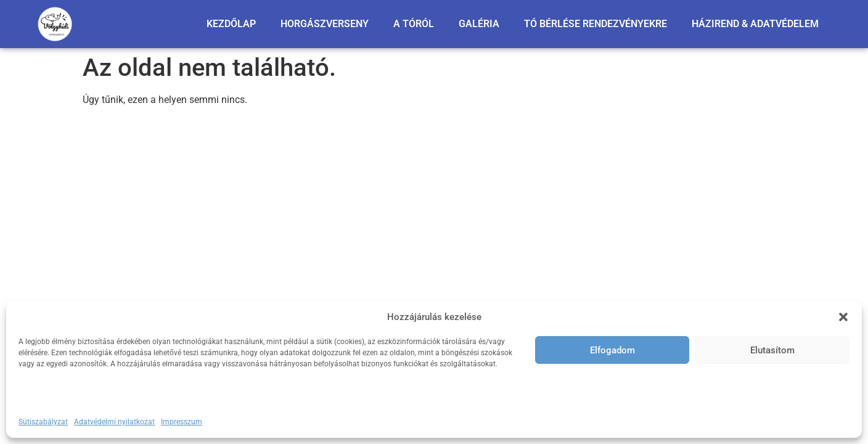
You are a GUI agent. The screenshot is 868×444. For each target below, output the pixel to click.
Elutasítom (772, 350)
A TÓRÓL (414, 24)
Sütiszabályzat (43, 422)
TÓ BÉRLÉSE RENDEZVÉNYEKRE (596, 24)
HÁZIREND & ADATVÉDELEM (755, 24)
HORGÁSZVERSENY (325, 24)
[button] (843, 317)
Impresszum (182, 422)
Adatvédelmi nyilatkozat (114, 422)
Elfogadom (612, 350)
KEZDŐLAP (231, 24)
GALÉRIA (479, 24)
